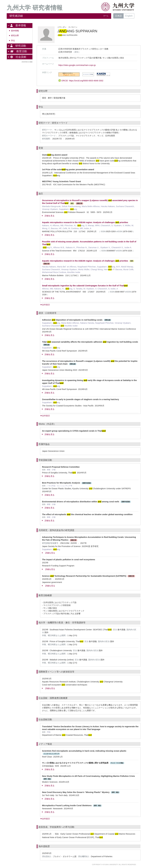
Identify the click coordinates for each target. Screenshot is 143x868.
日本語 (118, 16)
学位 (13, 41)
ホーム (106, 16)
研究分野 (15, 36)
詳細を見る (48, 216)
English (129, 16)
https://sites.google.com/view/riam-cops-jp (77, 65)
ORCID (81, 81)
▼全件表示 (45, 305)
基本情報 (15, 31)
